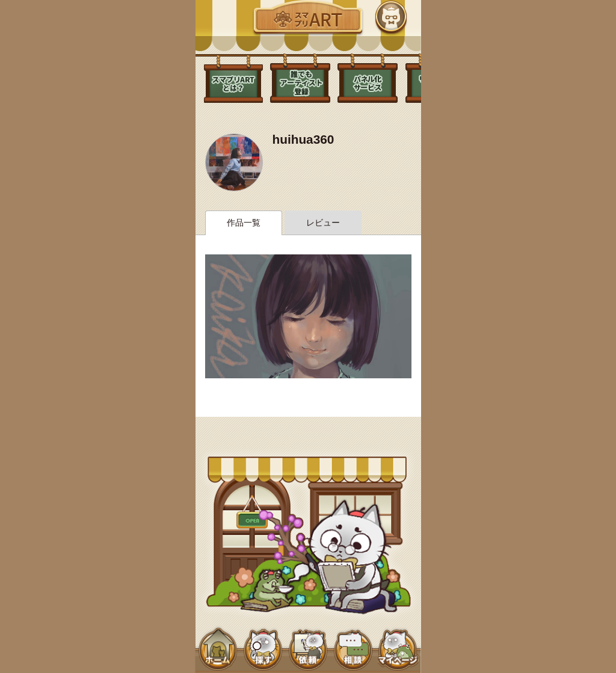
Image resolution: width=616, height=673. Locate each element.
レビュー (323, 223)
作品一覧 (244, 223)
